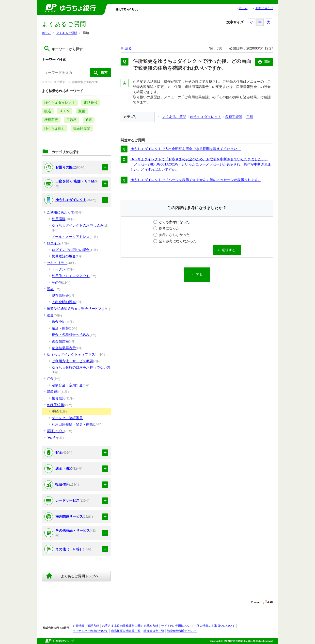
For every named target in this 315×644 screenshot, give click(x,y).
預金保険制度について (182, 631)
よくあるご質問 (67, 33)
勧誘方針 (93, 626)
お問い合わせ (264, 8)
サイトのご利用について (177, 626)
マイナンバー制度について (90, 631)
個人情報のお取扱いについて (216, 626)
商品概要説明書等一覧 (126, 631)
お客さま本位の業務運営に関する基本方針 (130, 626)
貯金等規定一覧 (154, 631)
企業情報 (79, 626)
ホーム (243, 8)
